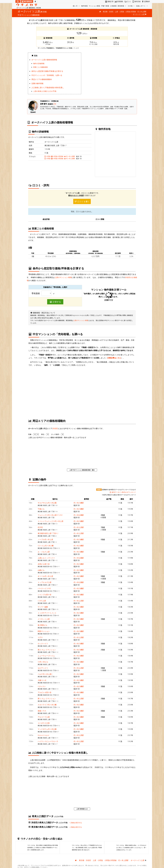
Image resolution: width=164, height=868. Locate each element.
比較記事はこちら (114, 358)
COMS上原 (42, 601)
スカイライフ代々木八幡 (47, 705)
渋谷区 (111, 11)
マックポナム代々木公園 (47, 729)
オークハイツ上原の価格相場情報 (44, 60)
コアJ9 (40, 637)
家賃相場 (122, 6)
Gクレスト (42, 686)
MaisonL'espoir (44, 735)
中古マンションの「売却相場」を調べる (47, 75)
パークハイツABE (44, 588)
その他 (131, 6)
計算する (55, 302)
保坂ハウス (42, 711)
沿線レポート (142, 6)
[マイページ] (35, 1)
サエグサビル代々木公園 (47, 503)
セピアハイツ (43, 668)
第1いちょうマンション (47, 698)
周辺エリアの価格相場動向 (42, 79)
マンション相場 (94, 6)
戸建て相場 (105, 6)
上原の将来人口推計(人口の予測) (45, 91)
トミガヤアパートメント (47, 613)
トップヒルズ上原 (45, 582)
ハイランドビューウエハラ (48, 741)
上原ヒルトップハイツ (46, 558)
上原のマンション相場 (63, 277)
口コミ (127, 1)
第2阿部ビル (42, 625)
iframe (110, 74)
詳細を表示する (75, 823)
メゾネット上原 (44, 619)
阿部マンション (44, 631)
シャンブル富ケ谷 (45, 595)
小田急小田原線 (131, 11)
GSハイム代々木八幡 (46, 546)
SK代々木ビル (43, 662)
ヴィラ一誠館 (43, 607)
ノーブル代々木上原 (45, 539)
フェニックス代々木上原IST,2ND (50, 515)
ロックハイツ (43, 644)
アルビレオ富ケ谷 (45, 692)
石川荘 (40, 527)
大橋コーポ (42, 680)
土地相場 (113, 6)
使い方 (76, 6)
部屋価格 (119, 1)
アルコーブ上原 (44, 717)
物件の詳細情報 (39, 64)
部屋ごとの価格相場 (40, 67)
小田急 (122, 11)
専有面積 (36, 293)
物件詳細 (136, 1)
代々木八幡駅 (79, 503)
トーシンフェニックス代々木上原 (51, 521)
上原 (117, 11)
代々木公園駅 (79, 515)
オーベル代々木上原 (45, 576)
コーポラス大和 (44, 723)
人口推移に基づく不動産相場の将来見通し (48, 87)
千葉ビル (41, 509)
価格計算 (109, 1)
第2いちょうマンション (47, 650)
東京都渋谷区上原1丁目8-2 (48, 533)
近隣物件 (146, 1)
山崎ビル (41, 570)
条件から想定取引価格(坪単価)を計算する (47, 71)
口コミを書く (82, 201)
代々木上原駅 (142, 11)
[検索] (18, 1)
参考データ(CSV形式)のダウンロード (123, 492)
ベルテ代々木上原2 (45, 674)
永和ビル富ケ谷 (44, 564)
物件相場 (84, 6)
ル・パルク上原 (44, 552)
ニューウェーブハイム (46, 656)
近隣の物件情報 (37, 83)
